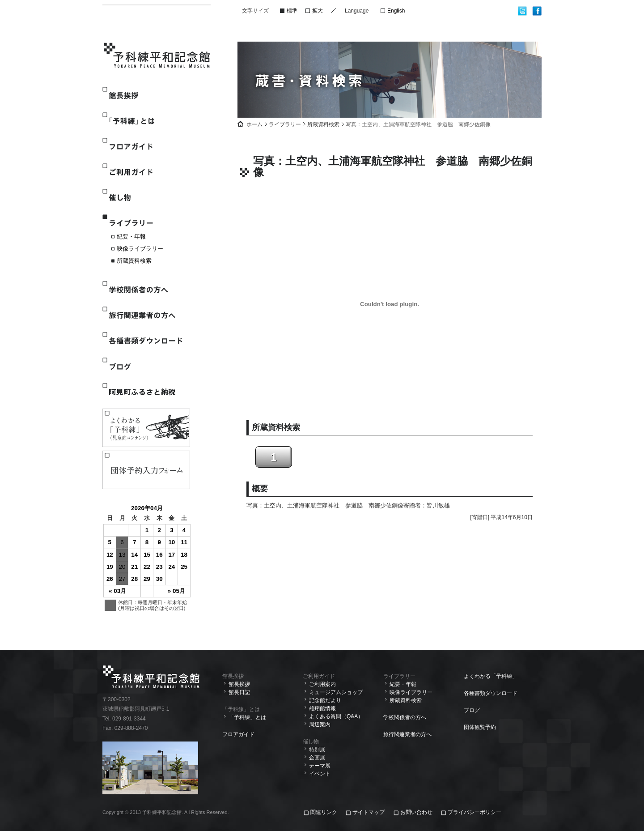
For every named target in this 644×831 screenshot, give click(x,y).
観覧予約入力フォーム (146, 470)
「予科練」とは (146, 121)
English (396, 11)
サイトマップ (369, 812)
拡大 (318, 11)
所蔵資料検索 (134, 261)
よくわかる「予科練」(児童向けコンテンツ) (146, 428)
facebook (537, 11)
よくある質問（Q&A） (336, 716)
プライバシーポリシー (475, 812)
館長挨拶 (146, 96)
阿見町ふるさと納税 (146, 392)
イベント (320, 774)
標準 (292, 11)
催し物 (146, 198)
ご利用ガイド (146, 172)
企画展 (317, 758)
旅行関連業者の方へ (146, 315)
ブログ (146, 366)
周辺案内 (320, 724)
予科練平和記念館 (157, 56)
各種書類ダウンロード (146, 341)
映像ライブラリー (140, 249)
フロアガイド (146, 147)
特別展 (317, 750)
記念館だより (325, 700)
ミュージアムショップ (336, 692)
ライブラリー (146, 223)
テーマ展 (320, 766)
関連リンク (324, 812)
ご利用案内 (322, 684)
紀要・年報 (131, 237)
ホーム (254, 124)
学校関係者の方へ (146, 290)
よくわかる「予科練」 (491, 676)
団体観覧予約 (480, 727)
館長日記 (239, 692)
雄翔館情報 (322, 708)
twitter (523, 11)
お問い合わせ (416, 812)
